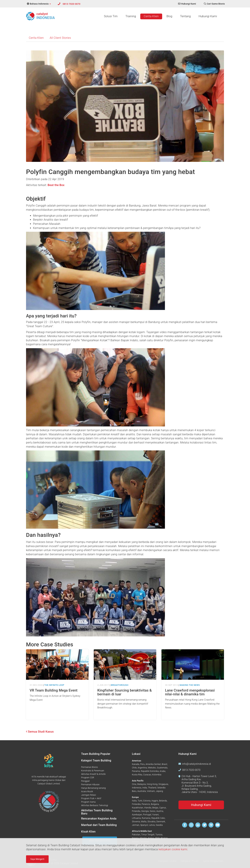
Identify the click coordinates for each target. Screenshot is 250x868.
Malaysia (142, 784)
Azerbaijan (137, 815)
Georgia (145, 811)
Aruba (163, 771)
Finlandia (136, 804)
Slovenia (136, 822)
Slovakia (151, 822)
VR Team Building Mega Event (54, 690)
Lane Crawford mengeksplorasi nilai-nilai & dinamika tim (190, 692)
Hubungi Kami (208, 16)
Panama (136, 771)
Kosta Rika (137, 775)
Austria (160, 811)
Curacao (147, 775)
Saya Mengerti (37, 859)
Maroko (143, 838)
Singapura (163, 784)
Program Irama (88, 802)
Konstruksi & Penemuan (93, 771)
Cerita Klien (151, 16)
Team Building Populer (96, 754)
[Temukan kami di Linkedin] (198, 825)
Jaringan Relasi (89, 795)
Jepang (159, 791)
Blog (169, 16)
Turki (140, 801)
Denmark (161, 822)
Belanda (163, 801)
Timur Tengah (148, 835)
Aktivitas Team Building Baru (97, 812)
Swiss (153, 811)
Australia (142, 791)
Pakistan (136, 835)
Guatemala (162, 768)
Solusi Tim (111, 16)
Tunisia (159, 835)
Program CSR (88, 778)
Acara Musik (87, 792)
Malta (144, 822)
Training (131, 16)
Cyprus (163, 808)
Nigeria (135, 838)
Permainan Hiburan (90, 785)
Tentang (185, 16)
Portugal (147, 815)
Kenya (151, 838)
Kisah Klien (88, 832)
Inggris (155, 801)
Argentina (142, 768)
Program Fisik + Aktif (91, 798)
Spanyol (144, 825)
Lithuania (136, 818)
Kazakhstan (138, 808)
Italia (134, 801)
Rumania (146, 818)
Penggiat (86, 781)
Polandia (136, 811)
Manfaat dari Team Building (99, 825)
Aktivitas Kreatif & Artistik (93, 774)
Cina (134, 784)
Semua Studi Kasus (40, 732)
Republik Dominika (150, 771)
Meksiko (152, 768)
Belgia (155, 808)
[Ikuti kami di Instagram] (191, 825)
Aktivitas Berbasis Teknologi (95, 805)
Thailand (152, 788)
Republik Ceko (158, 818)
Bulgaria (155, 804)
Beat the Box (56, 185)
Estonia (147, 801)
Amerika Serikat (153, 764)
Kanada (136, 764)
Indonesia (137, 788)
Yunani (156, 815)
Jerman (136, 825)
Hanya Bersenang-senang (93, 788)
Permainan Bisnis (90, 767)
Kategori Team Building (96, 760)
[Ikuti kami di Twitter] (204, 825)
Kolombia (157, 775)
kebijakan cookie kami (173, 849)
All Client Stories (60, 38)
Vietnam (151, 791)
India (145, 788)
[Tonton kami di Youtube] (218, 825)
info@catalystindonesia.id (196, 764)
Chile (134, 768)
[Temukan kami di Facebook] (185, 825)
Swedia (159, 825)
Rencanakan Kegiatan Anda (99, 819)
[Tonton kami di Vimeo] (211, 825)
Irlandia (148, 808)
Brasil (164, 764)
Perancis (146, 804)
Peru (142, 764)
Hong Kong (152, 784)
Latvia (152, 825)
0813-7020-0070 (72, 4)
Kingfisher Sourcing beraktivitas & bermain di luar (125, 692)
